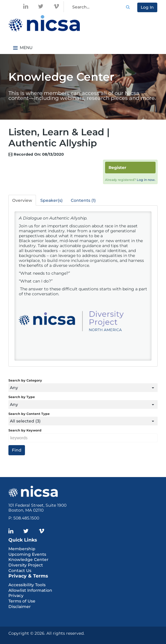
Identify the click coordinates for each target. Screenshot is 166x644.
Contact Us (20, 571)
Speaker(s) (52, 200)
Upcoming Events (27, 554)
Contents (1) (83, 200)
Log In (147, 7)
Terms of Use (22, 601)
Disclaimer (20, 607)
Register (117, 168)
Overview (22, 200)
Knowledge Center (28, 560)
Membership (22, 549)
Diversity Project (26, 565)
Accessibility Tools (27, 585)
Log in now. (146, 180)
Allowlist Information (30, 590)
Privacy (16, 596)
